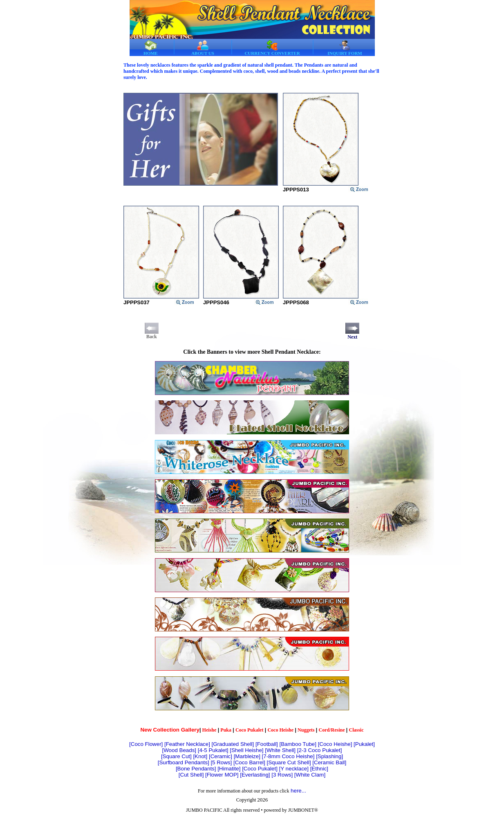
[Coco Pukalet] (260, 769)
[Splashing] (329, 756)
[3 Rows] (282, 775)
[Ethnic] (319, 769)
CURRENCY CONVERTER (272, 48)
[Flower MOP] (222, 775)
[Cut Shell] (191, 775)
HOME (151, 48)
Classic (356, 730)
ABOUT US (203, 48)
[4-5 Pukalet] (213, 750)
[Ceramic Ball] (329, 762)
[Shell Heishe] (246, 750)
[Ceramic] (221, 756)
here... (298, 791)
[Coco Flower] (146, 744)
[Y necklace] (294, 769)
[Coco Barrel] (249, 762)
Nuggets (306, 730)
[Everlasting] (255, 775)
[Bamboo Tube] (298, 744)
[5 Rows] (221, 762)
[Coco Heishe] (335, 744)
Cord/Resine (332, 730)
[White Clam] (310, 775)
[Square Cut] (176, 756)
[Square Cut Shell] (289, 762)
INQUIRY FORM (345, 48)
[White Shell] (280, 750)
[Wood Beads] (179, 750)
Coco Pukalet (249, 730)
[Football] (267, 744)
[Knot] (200, 756)
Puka (226, 730)
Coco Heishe (280, 730)
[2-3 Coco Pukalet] (320, 750)
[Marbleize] (247, 756)
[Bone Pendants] (196, 769)
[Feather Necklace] (187, 744)
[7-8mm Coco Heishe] (288, 756)
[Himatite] (229, 769)
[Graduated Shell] (233, 744)
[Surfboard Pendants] (184, 762)
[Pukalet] (364, 744)
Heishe (209, 730)
